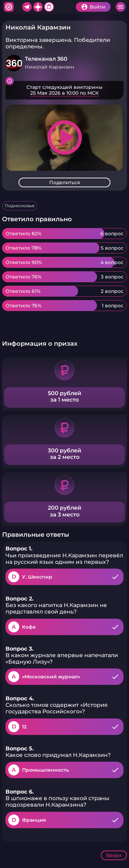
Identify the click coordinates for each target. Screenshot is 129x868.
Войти (97, 7)
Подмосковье (20, 206)
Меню (120, 7)
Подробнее (64, 90)
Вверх (114, 855)
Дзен (38, 7)
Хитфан (9, 7)
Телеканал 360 (46, 59)
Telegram (27, 7)
